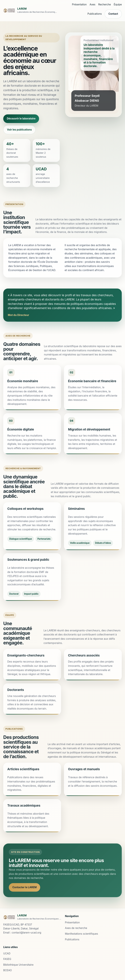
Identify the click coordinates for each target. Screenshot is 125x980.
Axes (93, 4)
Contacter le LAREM (24, 891)
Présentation (79, 4)
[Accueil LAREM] (30, 11)
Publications (95, 14)
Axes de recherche (76, 928)
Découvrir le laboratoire (21, 119)
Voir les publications (19, 130)
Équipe (118, 4)
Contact (113, 14)
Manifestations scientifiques (81, 934)
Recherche (105, 4)
